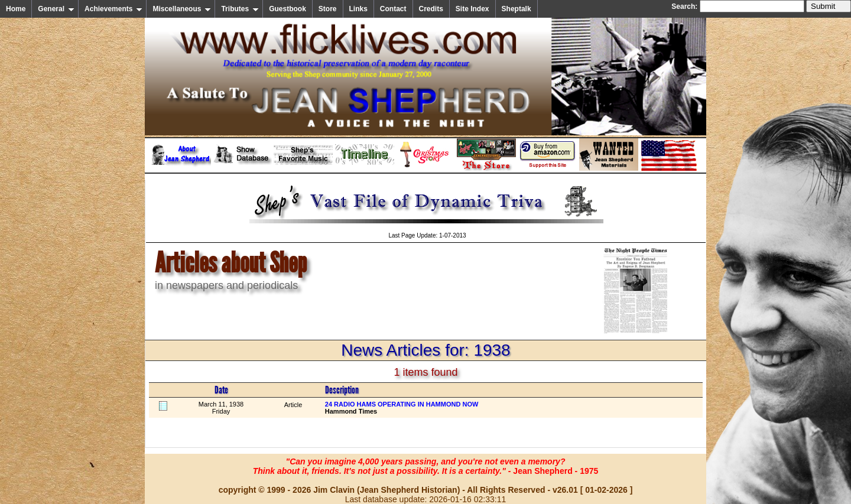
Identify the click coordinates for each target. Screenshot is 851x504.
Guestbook (288, 9)
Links (358, 9)
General (56, 9)
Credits (431, 9)
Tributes (240, 9)
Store (328, 9)
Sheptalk (517, 9)
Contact (393, 9)
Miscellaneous (182, 9)
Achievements (113, 9)
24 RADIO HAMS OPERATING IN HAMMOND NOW (402, 404)
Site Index (472, 9)
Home (16, 9)
